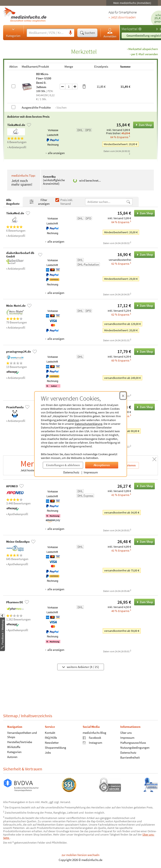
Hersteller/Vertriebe (20, 742)
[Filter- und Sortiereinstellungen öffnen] (41, 202)
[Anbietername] (106, 202)
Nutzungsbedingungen (135, 748)
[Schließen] (154, 459)
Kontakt (50, 733)
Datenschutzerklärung (89, 424)
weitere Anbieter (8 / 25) (80, 667)
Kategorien (13, 32)
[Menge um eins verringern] (62, 87)
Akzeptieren (102, 465)
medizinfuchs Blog (94, 733)
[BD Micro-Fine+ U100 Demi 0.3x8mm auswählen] (13, 86)
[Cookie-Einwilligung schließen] (123, 396)
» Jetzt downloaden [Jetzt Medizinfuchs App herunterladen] (122, 17)
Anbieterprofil (17, 147)
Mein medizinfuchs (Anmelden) (132, 3)
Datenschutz (71, 472)
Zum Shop (143, 125)
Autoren (12, 757)
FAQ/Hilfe (51, 738)
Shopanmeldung (55, 748)
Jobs (48, 752)
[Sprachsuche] (70, 33)
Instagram (92, 743)
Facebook (92, 738)
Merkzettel (129, 29)
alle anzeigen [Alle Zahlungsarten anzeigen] (56, 153)
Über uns (126, 733)
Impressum (91, 472)
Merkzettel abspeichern (143, 49)
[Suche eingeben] (47, 33)
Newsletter (52, 743)
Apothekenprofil (18, 514)
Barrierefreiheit (130, 757)
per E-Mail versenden (145, 54)
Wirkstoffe (14, 747)
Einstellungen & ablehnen (63, 465)
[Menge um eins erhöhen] (75, 87)
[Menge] (69, 87)
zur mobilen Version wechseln (80, 855)
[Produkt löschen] (84, 87)
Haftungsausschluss (133, 743)
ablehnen (73, 420)
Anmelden (110, 33)
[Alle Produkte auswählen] (13, 107)
